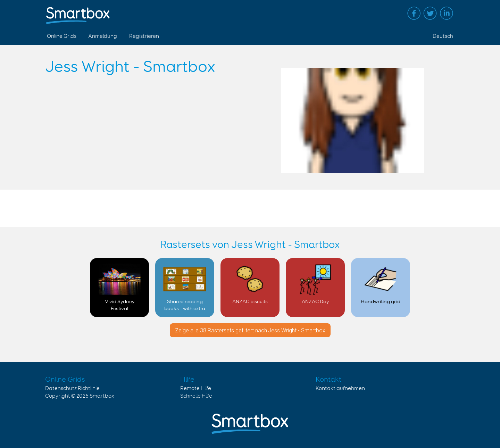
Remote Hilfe (196, 388)
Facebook (414, 13)
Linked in (447, 13)
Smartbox (102, 396)
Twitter (430, 13)
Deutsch (443, 36)
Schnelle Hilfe (196, 396)
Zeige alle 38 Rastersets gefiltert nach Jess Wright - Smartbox (250, 330)
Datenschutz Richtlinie (72, 388)
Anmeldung (103, 36)
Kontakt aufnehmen (340, 388)
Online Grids (62, 36)
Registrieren (144, 36)
